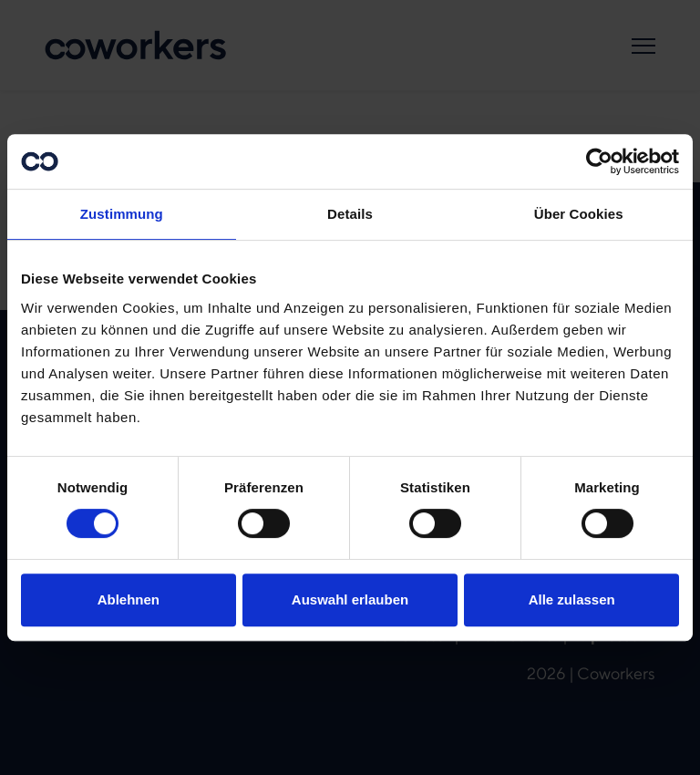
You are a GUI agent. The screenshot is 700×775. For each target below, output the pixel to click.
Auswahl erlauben (350, 599)
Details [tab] (350, 214)
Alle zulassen (572, 599)
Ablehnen (129, 599)
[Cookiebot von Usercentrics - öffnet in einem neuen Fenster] (599, 161)
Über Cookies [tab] (579, 214)
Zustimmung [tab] (122, 214)
